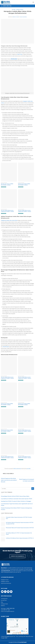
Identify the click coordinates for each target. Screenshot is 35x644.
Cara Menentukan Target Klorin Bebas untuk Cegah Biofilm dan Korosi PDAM (17, 505)
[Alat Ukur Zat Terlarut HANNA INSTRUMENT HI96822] (9, 172)
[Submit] (33, 489)
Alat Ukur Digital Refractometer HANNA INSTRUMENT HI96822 (25, 457)
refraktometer (6, 347)
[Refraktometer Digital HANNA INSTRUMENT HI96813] (26, 172)
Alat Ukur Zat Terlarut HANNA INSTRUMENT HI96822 (7, 184)
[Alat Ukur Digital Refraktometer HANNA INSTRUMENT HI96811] (9, 445)
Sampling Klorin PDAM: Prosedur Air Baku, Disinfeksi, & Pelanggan (16, 501)
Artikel (14, 10)
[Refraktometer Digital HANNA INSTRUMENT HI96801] (26, 392)
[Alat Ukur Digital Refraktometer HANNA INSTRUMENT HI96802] (9, 199)
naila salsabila (23, 17)
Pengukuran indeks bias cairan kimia (9, 220)
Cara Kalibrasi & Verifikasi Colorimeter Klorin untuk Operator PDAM (17, 499)
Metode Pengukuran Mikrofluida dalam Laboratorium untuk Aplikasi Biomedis (9, 480)
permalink (29, 469)
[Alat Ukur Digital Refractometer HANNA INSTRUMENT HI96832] (26, 199)
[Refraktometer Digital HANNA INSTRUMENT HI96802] (9, 392)
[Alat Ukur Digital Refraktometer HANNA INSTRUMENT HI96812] (9, 365)
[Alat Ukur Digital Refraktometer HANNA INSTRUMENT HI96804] (26, 418)
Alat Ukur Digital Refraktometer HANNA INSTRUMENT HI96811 (7, 457)
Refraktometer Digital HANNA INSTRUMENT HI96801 (24, 404)
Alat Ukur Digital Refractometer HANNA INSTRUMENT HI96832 (25, 211)
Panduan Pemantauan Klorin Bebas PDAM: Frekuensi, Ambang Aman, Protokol (17, 509)
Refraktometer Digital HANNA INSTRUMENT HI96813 (24, 184)
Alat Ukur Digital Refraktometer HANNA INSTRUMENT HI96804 (25, 431)
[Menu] (33, 2)
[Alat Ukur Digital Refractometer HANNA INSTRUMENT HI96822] (26, 445)
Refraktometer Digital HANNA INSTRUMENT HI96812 (7, 431)
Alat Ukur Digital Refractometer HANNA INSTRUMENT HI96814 (25, 378)
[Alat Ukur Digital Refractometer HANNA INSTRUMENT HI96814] (26, 365)
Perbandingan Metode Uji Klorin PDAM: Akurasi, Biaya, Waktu (15, 496)
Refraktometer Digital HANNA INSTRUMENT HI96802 (7, 404)
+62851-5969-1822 (10, 608)
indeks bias (20, 54)
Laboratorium (20, 10)
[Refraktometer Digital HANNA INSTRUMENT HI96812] (9, 418)
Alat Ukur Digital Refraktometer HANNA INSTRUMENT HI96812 (7, 378)
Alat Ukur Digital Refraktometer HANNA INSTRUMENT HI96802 (7, 211)
